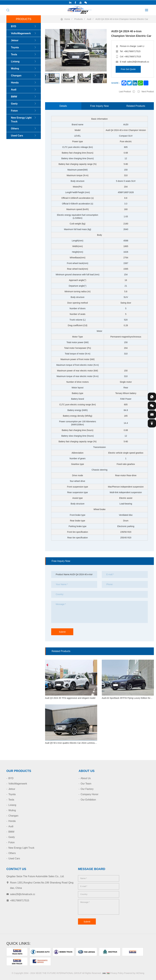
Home (67, 19)
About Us (86, 778)
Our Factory (87, 789)
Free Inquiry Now (99, 106)
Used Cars (17, 136)
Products (79, 19)
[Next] (45, 83)
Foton (14, 111)
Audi (89, 19)
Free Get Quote (128, 69)
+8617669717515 (132, 51)
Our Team (86, 784)
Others (15, 129)
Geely (14, 104)
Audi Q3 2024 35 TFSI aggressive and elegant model (70, 698)
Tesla (14, 54)
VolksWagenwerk (21, 33)
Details (63, 106)
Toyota (15, 47)
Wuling (15, 69)
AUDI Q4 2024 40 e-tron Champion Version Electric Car (122, 19)
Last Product (125, 92)
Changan (16, 76)
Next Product (148, 92)
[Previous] (45, 73)
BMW (14, 97)
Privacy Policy (117, 973)
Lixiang (15, 61)
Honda (15, 83)
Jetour (15, 40)
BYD (14, 26)
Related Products (136, 106)
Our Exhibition (88, 800)
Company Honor (90, 794)
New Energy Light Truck (21, 120)
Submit (62, 632)
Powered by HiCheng (134, 973)
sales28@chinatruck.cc (138, 62)
